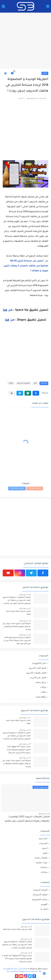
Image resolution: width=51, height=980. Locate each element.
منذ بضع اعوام (24, 595)
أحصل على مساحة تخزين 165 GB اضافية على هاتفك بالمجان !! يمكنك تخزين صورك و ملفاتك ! (26, 266)
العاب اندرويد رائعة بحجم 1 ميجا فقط (18, 613)
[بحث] (3, 6)
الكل (45, 73)
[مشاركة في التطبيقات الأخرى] (12, 393)
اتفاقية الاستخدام (40, 895)
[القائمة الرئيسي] (48, 6)
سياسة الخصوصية (40, 899)
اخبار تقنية (43, 838)
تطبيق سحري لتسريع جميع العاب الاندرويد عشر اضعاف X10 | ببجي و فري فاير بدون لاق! (17, 641)
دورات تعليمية (42, 862)
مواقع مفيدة (41, 697)
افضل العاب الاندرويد (37, 668)
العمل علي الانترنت (38, 677)
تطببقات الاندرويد (23, 383)
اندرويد (45, 848)
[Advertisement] (26, 41)
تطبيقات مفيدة (41, 858)
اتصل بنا (44, 909)
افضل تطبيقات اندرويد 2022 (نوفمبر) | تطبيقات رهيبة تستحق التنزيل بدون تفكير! (27, 819)
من (8, 310)
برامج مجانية (41, 682)
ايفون (45, 853)
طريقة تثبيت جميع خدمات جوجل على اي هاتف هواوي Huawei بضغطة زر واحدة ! (16, 627)
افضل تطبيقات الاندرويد (36, 673)
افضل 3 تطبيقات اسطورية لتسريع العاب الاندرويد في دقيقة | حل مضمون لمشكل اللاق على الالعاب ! (17, 601)
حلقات (11, 383)
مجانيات (44, 872)
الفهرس (44, 904)
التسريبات (43, 843)
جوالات (43, 687)
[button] (36, 393)
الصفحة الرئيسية (40, 890)
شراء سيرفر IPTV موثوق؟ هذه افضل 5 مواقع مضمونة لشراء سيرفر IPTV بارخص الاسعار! (19, 750)
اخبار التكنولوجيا (39, 663)
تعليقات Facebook (17, 488)
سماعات (44, 867)
